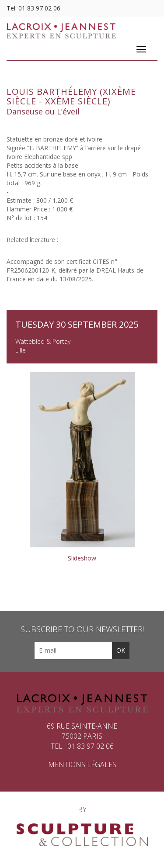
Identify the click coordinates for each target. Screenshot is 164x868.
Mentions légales (82, 764)
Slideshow (82, 558)
